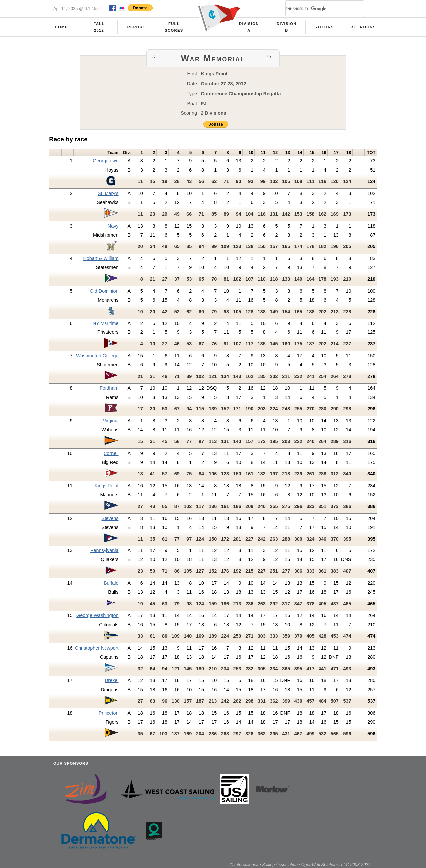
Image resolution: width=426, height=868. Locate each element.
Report (137, 27)
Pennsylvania (105, 550)
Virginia (111, 421)
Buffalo (111, 583)
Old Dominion (104, 291)
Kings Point (107, 486)
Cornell (111, 453)
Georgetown (106, 161)
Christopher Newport (97, 648)
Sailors (324, 27)
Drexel (112, 680)
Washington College (97, 356)
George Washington (97, 615)
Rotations (363, 27)
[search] (317, 9)
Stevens (110, 518)
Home (61, 27)
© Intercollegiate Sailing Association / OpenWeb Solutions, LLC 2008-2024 (300, 865)
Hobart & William (101, 258)
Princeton (109, 713)
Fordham (109, 388)
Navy (113, 226)
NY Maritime (106, 323)
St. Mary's (108, 193)
